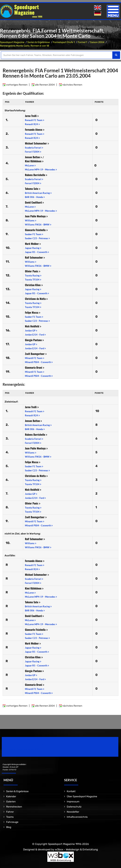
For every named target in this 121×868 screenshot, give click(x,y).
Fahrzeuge (12, 822)
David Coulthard (34, 202)
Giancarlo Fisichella (36, 230)
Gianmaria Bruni (35, 367)
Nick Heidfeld (33, 326)
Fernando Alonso (35, 129)
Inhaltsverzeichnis (77, 817)
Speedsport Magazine (12, 42)
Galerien (11, 802)
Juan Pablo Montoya (36, 216)
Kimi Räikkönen (34, 161)
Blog (9, 827)
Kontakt (71, 791)
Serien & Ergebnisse (39, 42)
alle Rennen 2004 (43, 85)
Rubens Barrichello (36, 175)
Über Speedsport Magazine (82, 796)
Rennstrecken (14, 807)
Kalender (11, 796)
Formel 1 (82, 42)
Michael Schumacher (37, 143)
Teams (10, 817)
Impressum (73, 802)
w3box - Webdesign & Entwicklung (76, 849)
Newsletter (73, 812)
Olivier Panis (33, 271)
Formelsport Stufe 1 (64, 42)
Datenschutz (74, 807)
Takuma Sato (33, 189)
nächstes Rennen (71, 85)
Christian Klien (34, 285)
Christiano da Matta (36, 299)
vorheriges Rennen (15, 85)
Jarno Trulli (32, 116)
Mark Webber (33, 244)
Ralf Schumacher (35, 257)
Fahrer (10, 812)
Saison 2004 (97, 42)
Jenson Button (33, 157)
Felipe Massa (33, 312)
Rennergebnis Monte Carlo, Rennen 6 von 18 (25, 46)
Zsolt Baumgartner (36, 354)
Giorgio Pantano (34, 340)
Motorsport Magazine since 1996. (22, 749)
